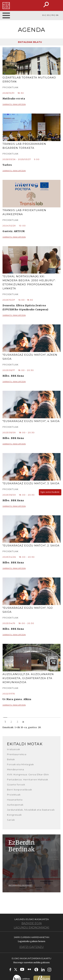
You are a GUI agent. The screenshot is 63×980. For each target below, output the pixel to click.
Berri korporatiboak (19, 790)
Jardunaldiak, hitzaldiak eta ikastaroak (31, 810)
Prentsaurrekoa (17, 754)
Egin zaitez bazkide (50, 492)
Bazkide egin (32, 923)
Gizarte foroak (16, 785)
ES (48, 15)
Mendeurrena (16, 769)
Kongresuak (14, 815)
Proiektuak (14, 795)
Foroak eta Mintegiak (20, 764)
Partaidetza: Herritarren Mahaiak (28, 779)
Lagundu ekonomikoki (32, 928)
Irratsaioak (14, 749)
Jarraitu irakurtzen (32, 105)
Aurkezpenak (15, 805)
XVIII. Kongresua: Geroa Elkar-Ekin (28, 774)
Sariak (11, 820)
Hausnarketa (15, 800)
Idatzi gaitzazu (32, 947)
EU (44, 15)
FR (52, 15)
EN (57, 15)
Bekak (11, 759)
